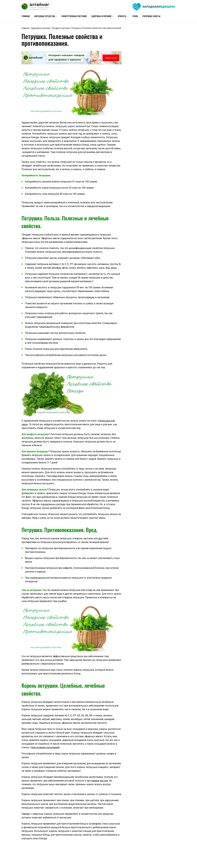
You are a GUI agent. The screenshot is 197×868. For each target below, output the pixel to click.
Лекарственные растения (74, 16)
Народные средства (45, 16)
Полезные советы (151, 16)
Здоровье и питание (101, 16)
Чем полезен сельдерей (45, 747)
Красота (122, 16)
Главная (26, 16)
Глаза (135, 16)
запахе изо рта (100, 781)
